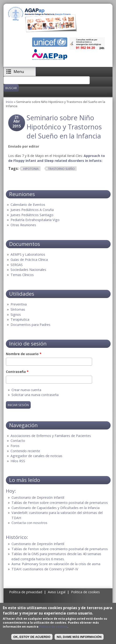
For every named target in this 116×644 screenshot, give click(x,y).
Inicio (9, 102)
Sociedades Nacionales (28, 270)
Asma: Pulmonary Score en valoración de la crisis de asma (56, 564)
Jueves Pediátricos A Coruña (32, 210)
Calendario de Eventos (28, 205)
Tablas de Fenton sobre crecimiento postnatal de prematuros (60, 503)
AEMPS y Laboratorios (28, 254)
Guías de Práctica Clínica (29, 260)
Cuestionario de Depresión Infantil (38, 497)
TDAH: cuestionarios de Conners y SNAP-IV (45, 569)
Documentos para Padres (30, 325)
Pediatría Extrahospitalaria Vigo (35, 220)
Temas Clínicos (22, 275)
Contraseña (17, 372)
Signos (16, 315)
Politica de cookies (85, 592)
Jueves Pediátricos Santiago (32, 215)
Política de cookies (53, 627)
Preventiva (19, 304)
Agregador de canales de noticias (36, 456)
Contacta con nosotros (29, 523)
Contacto (18, 441)
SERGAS (17, 265)
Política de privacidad (26, 592)
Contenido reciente (25, 451)
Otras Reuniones (23, 225)
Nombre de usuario (24, 354)
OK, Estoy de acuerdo (32, 637)
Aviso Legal (57, 592)
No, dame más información (79, 637)
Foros (15, 446)
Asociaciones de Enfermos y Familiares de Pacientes (51, 436)
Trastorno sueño (61, 169)
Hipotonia (31, 169)
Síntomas (18, 309)
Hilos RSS (18, 461)
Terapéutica (20, 319)
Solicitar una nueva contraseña (35, 395)
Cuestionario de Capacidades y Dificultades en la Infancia (56, 508)
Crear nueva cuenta (26, 390)
